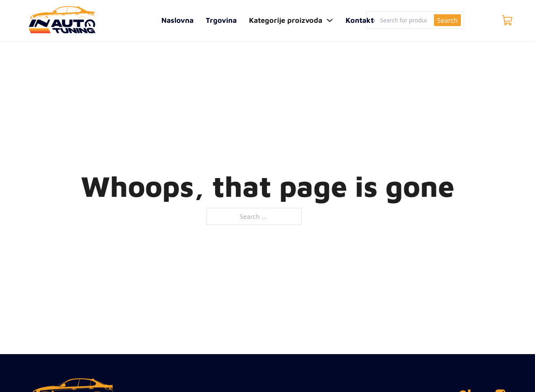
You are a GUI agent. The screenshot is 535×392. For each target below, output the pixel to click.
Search (448, 20)
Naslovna (177, 20)
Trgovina (221, 20)
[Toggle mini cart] (507, 20)
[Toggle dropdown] (330, 20)
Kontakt (360, 20)
